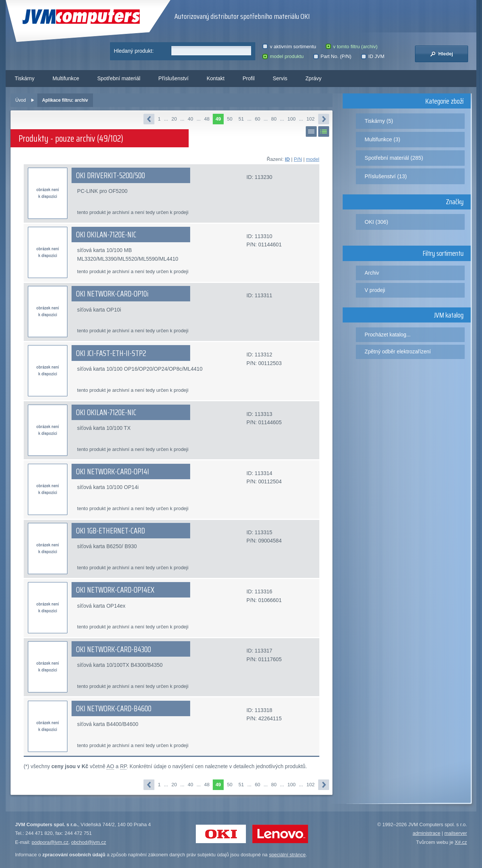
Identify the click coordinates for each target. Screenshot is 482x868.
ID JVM (373, 56)
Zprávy (313, 78)
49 (218, 119)
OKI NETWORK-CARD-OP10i (112, 294)
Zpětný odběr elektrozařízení (398, 351)
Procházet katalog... (387, 335)
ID (288, 159)
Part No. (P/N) (332, 56)
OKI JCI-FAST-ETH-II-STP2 (111, 353)
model (312, 159)
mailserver (456, 833)
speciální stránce (287, 855)
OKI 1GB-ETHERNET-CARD (111, 531)
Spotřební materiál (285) (394, 158)
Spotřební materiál (119, 78)
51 (241, 119)
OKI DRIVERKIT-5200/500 (111, 176)
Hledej (442, 54)
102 (311, 119)
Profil (249, 78)
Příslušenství (174, 78)
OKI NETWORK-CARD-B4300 (114, 649)
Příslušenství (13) (386, 176)
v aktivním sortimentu (289, 47)
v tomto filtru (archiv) (352, 47)
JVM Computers (81, 17)
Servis (280, 78)
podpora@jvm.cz (50, 842)
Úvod (21, 100)
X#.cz (461, 842)
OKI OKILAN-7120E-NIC (106, 235)
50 (230, 119)
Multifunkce (66, 78)
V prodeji (375, 290)
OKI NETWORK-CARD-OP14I (113, 472)
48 (207, 119)
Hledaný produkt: (134, 51)
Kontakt (216, 78)
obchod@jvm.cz (89, 842)
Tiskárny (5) (379, 121)
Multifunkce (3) (382, 139)
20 (174, 119)
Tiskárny (24, 78)
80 (274, 119)
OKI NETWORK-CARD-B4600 (114, 709)
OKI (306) (376, 222)
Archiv (372, 273)
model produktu (283, 56)
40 (191, 119)
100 (291, 119)
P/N (298, 159)
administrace (427, 833)
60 (258, 119)
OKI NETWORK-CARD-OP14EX (115, 590)
